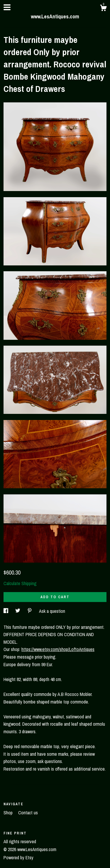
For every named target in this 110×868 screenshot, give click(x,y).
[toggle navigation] (7, 7)
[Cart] (103, 9)
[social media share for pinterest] (30, 611)
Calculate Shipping (20, 583)
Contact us (28, 813)
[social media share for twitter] (18, 611)
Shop (9, 813)
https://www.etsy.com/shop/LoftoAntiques (58, 649)
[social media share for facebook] (6, 611)
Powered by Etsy (18, 857)
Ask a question (52, 611)
